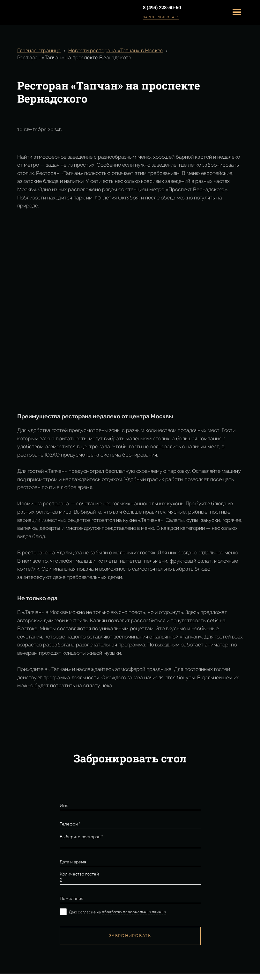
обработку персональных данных (134, 912)
